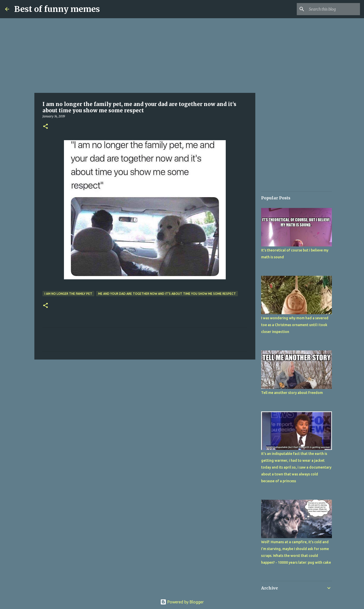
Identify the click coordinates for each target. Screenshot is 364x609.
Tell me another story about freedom (292, 393)
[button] (45, 127)
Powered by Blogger (182, 602)
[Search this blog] (333, 9)
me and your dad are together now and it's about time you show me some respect (167, 294)
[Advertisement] (145, 56)
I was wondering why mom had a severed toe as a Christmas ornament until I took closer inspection (295, 325)
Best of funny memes (57, 9)
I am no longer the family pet (68, 294)
